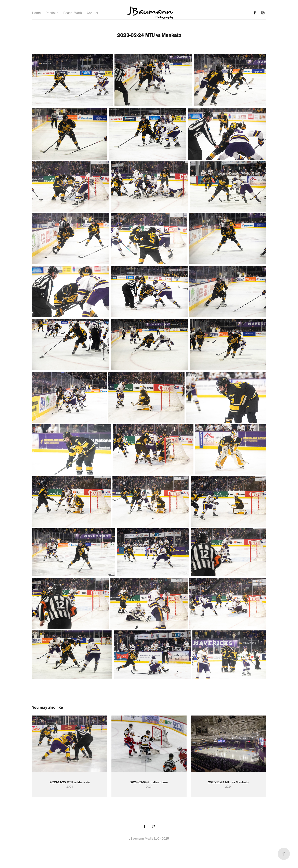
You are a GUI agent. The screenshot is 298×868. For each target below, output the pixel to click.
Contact (92, 13)
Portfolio (52, 13)
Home (36, 13)
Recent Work (73, 13)
